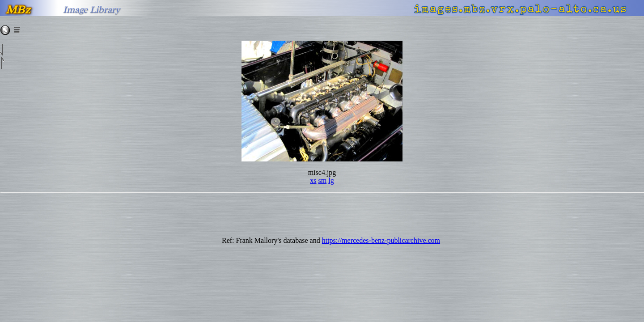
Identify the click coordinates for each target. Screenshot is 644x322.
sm (323, 180)
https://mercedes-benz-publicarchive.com (381, 240)
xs (313, 180)
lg (331, 180)
